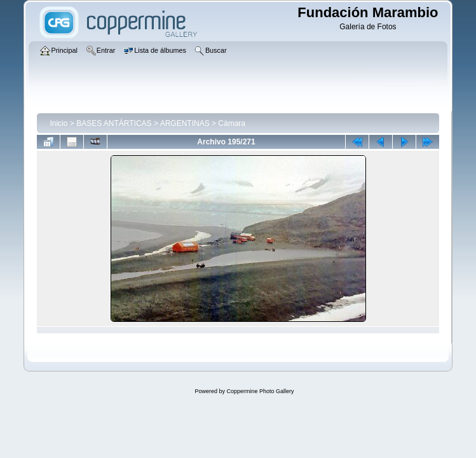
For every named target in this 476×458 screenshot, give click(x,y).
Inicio (58, 123)
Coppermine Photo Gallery (260, 391)
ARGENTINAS (185, 123)
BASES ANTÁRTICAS (114, 123)
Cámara (232, 123)
